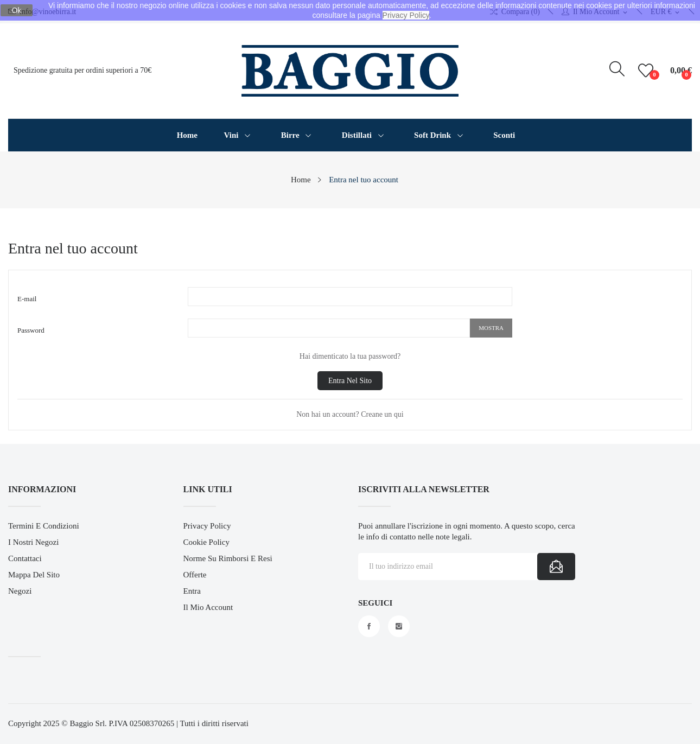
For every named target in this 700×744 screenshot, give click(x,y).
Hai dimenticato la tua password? (350, 356)
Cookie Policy (206, 542)
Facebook (369, 626)
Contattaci (25, 558)
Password (31, 330)
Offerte (195, 575)
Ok (17, 10)
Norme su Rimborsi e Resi (228, 558)
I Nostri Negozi (33, 542)
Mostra (491, 328)
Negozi (20, 591)
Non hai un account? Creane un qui (350, 414)
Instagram (399, 626)
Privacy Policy (207, 526)
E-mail (27, 299)
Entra (192, 591)
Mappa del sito (34, 575)
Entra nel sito (350, 381)
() (647, 71)
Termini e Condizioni (44, 526)
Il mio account (208, 607)
